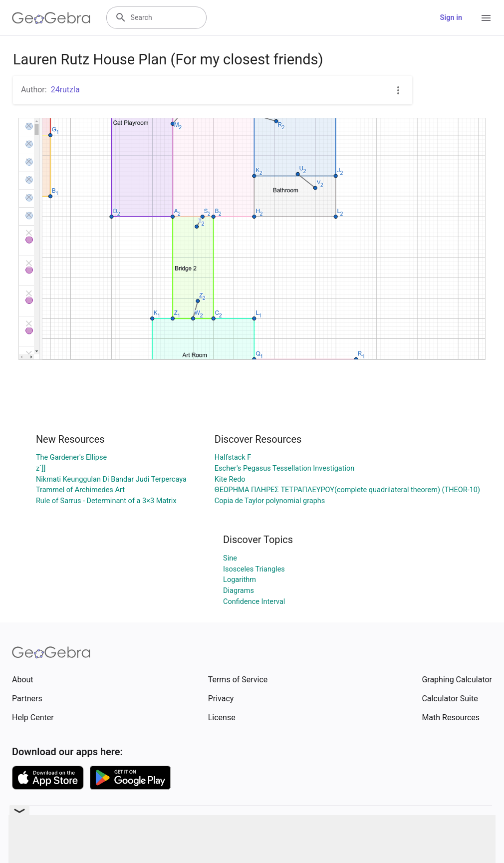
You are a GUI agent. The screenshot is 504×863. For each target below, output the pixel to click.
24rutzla (65, 90)
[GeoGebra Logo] (51, 18)
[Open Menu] (486, 18)
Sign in (451, 18)
